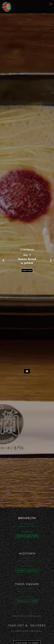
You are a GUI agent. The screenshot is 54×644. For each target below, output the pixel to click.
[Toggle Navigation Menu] (51, 4)
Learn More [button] (27, 253)
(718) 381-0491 (27, 497)
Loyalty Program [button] (27, 637)
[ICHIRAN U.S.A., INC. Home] (7, 7)
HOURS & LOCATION (27, 501)
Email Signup (27, 642)
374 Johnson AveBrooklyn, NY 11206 (27, 490)
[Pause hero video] (27, 346)
